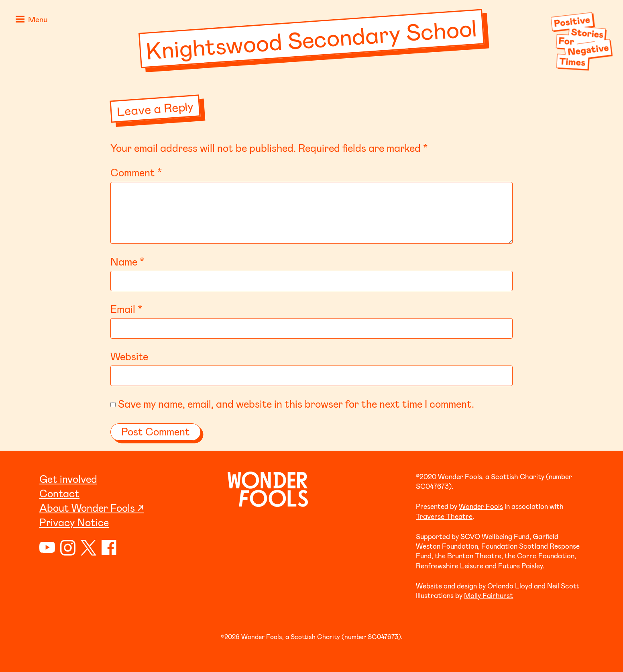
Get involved (68, 479)
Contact (59, 493)
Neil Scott (563, 586)
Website (129, 356)
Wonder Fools (481, 506)
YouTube (47, 548)
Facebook (109, 548)
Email (126, 309)
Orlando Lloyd (510, 586)
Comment (136, 172)
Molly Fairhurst (489, 595)
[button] (30, 20)
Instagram (68, 548)
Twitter (89, 548)
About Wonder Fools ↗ (92, 508)
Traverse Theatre (444, 516)
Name (127, 261)
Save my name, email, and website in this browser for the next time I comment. (296, 403)
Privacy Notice (74, 522)
